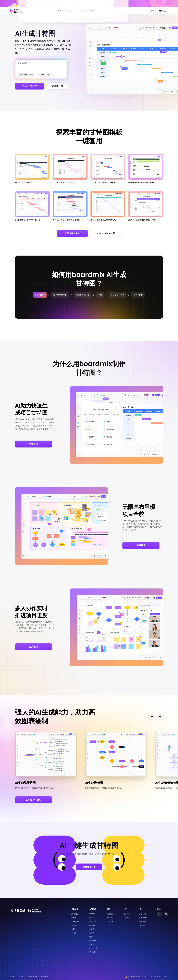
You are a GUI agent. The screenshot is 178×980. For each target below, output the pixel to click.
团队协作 (92, 918)
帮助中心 (110, 918)
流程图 (74, 918)
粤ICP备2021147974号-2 (159, 977)
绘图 (91, 937)
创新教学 (92, 929)
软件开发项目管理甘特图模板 (146, 169)
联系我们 (126, 914)
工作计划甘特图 (44, 75)
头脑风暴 (92, 922)
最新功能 (110, 922)
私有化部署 (143, 918)
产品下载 (143, 914)
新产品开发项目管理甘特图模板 (70, 206)
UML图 (74, 933)
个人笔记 (92, 944)
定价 (93, 11)
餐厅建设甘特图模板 (32, 169)
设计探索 (92, 925)
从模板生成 (58, 86)
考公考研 (92, 933)
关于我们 (126, 918)
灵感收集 (92, 952)
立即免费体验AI (72, 233)
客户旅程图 (75, 922)
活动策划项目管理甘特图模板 (108, 169)
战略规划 (92, 941)
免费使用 (33, 444)
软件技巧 (92, 914)
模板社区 (59, 11)
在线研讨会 (93, 948)
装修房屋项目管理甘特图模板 (32, 206)
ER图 (73, 929)
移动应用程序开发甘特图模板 (108, 206)
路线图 (74, 925)
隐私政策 (143, 922)
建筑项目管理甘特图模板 (70, 169)
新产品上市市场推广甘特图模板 (146, 206)
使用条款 (143, 925)
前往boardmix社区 (106, 233)
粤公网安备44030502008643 (135, 977)
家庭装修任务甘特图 (26, 75)
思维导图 (75, 914)
